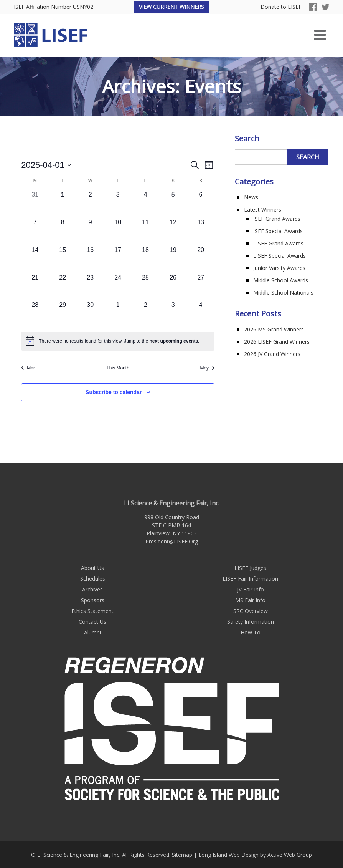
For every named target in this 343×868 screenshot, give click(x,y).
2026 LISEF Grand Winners (277, 342)
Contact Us (92, 622)
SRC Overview (251, 611)
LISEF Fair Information (250, 579)
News (251, 197)
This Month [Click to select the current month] (118, 368)
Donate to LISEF (281, 7)
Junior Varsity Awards (279, 268)
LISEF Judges (250, 568)
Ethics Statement (92, 611)
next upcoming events (174, 341)
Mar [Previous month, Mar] (28, 368)
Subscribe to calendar (114, 392)
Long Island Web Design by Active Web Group (255, 855)
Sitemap (182, 855)
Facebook (313, 7)
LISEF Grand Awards (278, 243)
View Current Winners (171, 7)
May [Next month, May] (207, 368)
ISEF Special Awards (278, 231)
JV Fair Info (251, 589)
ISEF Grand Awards (277, 219)
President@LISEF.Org (172, 541)
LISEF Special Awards (280, 256)
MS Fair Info (250, 600)
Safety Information (251, 622)
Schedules (93, 579)
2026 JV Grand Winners (272, 354)
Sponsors (93, 600)
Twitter (325, 7)
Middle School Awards (281, 280)
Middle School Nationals (283, 292)
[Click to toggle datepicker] (46, 165)
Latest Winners (263, 210)
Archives (92, 589)
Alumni (92, 632)
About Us (92, 568)
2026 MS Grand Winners (274, 329)
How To (251, 632)
